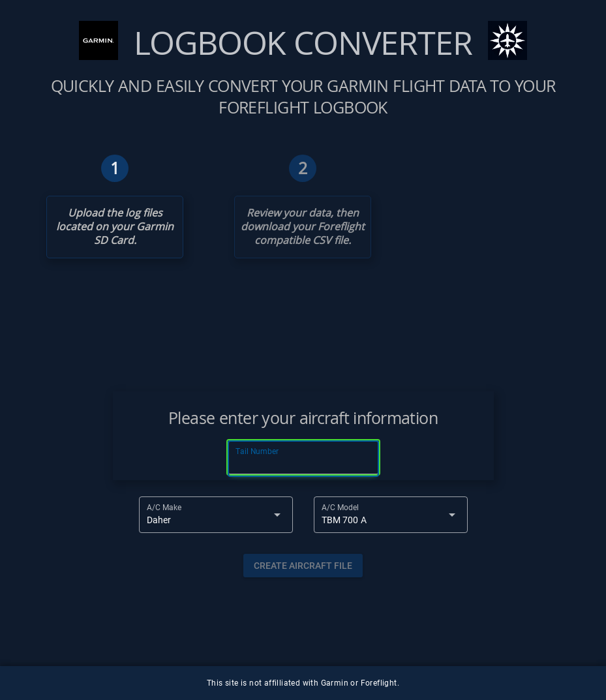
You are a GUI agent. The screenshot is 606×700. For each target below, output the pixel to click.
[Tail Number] (303, 459)
